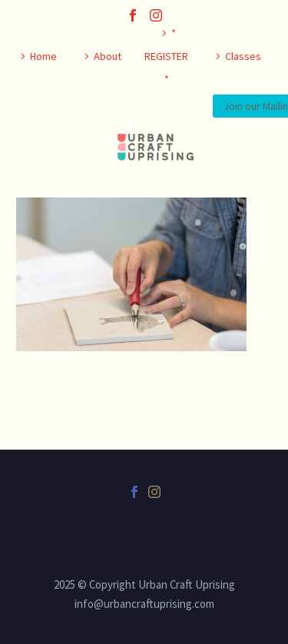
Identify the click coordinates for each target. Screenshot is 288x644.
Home (43, 56)
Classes (243, 56)
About (108, 56)
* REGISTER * (166, 56)
